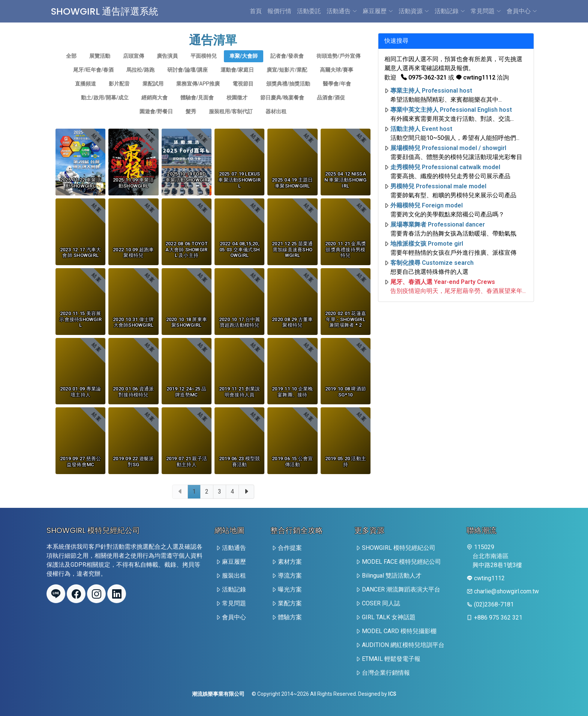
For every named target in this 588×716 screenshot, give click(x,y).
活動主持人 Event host (421, 129)
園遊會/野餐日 (156, 121)
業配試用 (153, 93)
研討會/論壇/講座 (187, 80)
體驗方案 (290, 617)
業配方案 (290, 603)
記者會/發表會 (287, 66)
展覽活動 (100, 66)
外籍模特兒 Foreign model (427, 205)
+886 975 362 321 (498, 618)
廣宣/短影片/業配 (287, 80)
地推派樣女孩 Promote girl (427, 244)
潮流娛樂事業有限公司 (218, 694)
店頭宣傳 (133, 66)
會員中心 (522, 11)
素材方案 (290, 562)
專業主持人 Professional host (431, 91)
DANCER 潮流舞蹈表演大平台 (401, 589)
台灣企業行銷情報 (386, 673)
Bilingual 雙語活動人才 (392, 576)
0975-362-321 (424, 77)
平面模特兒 (204, 66)
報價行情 (279, 11)
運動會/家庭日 (237, 80)
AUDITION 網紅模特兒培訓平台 (403, 645)
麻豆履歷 (378, 11)
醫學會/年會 (337, 93)
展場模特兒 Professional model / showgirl (448, 148)
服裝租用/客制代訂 (231, 121)
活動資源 (414, 11)
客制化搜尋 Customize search (432, 263)
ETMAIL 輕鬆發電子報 (391, 659)
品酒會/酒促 (331, 107)
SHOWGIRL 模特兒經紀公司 (399, 548)
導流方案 (290, 576)
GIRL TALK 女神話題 (389, 617)
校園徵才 (237, 107)
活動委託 (309, 11)
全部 (71, 66)
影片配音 (119, 93)
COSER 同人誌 (381, 603)
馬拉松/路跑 (140, 80)
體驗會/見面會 (197, 107)
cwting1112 (475, 77)
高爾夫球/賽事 (337, 80)
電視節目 (243, 93)
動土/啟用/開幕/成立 (105, 107)
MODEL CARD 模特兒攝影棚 (399, 631)
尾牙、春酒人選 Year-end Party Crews (443, 282)
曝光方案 (290, 589)
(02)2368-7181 (494, 604)
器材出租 (276, 121)
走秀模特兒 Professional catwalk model (445, 167)
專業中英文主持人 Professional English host (451, 110)
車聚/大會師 (244, 66)
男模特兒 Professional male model (438, 186)
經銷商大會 (154, 107)
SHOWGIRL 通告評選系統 (111, 11)
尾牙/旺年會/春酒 (93, 80)
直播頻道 (85, 93)
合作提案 (290, 548)
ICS (392, 694)
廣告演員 (167, 66)
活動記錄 (450, 11)
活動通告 (342, 11)
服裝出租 (234, 576)
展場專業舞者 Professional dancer (438, 224)
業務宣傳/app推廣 (198, 93)
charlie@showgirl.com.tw (506, 591)
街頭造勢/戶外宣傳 (338, 66)
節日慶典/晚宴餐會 (282, 107)
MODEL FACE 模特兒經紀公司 (401, 562)
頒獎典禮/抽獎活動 (288, 93)
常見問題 (486, 11)
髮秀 (191, 121)
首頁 (256, 11)
